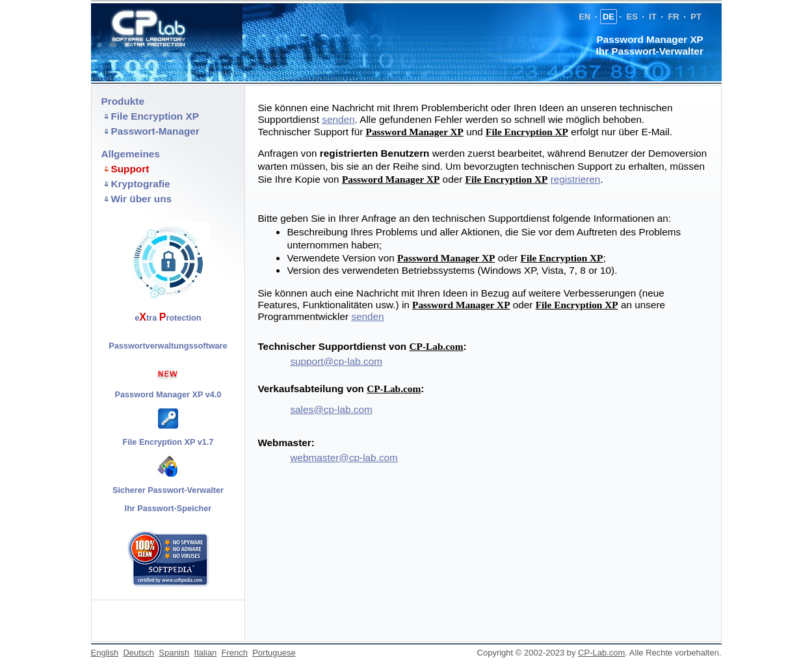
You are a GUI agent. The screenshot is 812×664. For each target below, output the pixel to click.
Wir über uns (142, 199)
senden (367, 316)
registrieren (576, 179)
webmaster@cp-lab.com (344, 458)
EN (584, 17)
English (105, 653)
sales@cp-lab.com (331, 409)
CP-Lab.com (436, 346)
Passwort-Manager (155, 131)
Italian (206, 653)
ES (632, 17)
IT (653, 17)
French (234, 653)
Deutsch (138, 653)
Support (130, 169)
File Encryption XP (155, 116)
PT (696, 17)
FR (673, 17)
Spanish (174, 653)
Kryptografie (141, 184)
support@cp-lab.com (336, 361)
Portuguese (274, 653)
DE (609, 17)
